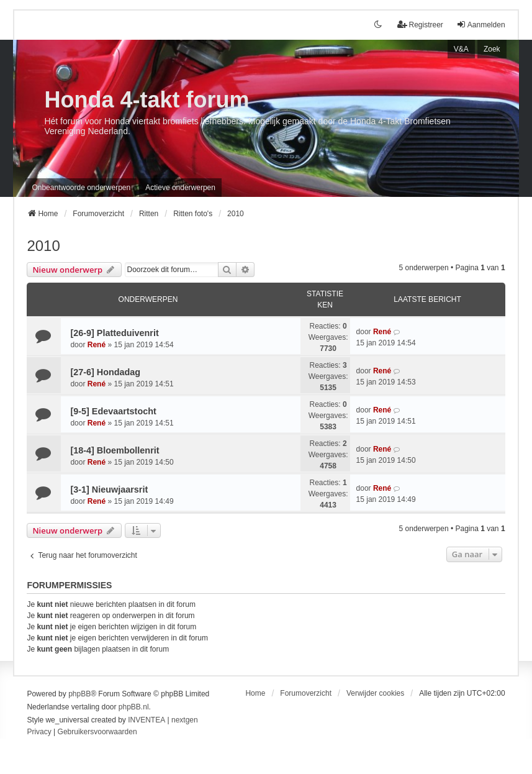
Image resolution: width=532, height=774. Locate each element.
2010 (43, 246)
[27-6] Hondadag (105, 372)
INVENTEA (147, 720)
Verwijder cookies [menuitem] (375, 693)
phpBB (79, 694)
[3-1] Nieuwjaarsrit (109, 489)
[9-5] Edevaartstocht (113, 411)
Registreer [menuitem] (420, 25)
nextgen (185, 720)
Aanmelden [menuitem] (481, 25)
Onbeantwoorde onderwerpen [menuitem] (81, 188)
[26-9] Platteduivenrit (114, 333)
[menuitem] (39, 732)
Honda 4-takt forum (147, 100)
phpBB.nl (134, 707)
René (97, 345)
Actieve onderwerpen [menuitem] (180, 188)
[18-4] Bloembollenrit (115, 450)
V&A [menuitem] (461, 49)
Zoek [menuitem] (492, 49)
